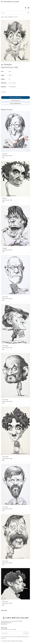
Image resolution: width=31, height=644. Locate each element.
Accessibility (13, 641)
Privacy (17, 641)
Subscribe (26, 633)
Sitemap (21, 641)
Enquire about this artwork (16, 97)
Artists (6, 17)
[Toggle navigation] (28, 8)
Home (2, 17)
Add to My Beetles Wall (15, 103)
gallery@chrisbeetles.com (6, 623)
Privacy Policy (22, 637)
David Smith (11, 17)
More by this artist (15, 100)
